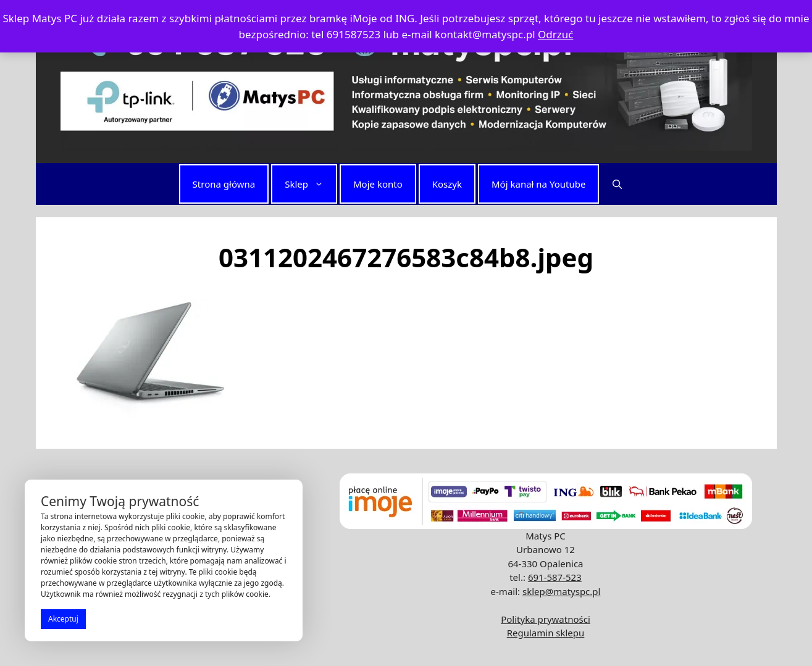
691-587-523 (555, 577)
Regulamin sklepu (546, 633)
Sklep (310, 184)
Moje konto (378, 184)
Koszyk (447, 184)
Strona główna (224, 184)
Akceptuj (63, 619)
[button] (617, 184)
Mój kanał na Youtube (538, 184)
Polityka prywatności (546, 619)
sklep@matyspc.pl (561, 591)
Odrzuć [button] (555, 34)
